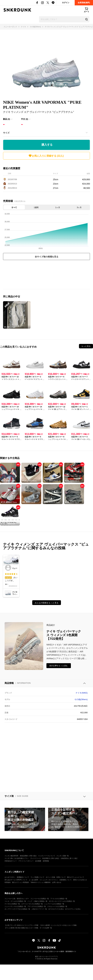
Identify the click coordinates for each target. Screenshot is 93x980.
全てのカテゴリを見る (56, 909)
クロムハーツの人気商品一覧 (57, 906)
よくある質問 (33, 880)
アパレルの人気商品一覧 (59, 899)
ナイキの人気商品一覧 (12, 904)
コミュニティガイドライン (49, 880)
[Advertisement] (46, 275)
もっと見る (86, 346)
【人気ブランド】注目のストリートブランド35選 (21, 925)
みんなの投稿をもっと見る (47, 603)
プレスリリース (35, 858)
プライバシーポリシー (26, 861)
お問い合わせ (57, 882)
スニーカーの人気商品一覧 (40, 899)
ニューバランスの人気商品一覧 (15, 906)
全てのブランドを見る (73, 909)
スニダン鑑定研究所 (11, 856)
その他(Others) (81, 699)
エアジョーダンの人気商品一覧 (32, 904)
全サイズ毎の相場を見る (47, 257)
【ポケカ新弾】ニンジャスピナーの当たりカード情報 (58, 925)
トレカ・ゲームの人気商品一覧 (15, 901)
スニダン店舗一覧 (63, 856)
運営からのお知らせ (80, 880)
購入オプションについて (76, 877)
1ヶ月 (58, 207)
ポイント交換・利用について (56, 877)
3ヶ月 (79, 207)
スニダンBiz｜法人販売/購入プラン (17, 858)
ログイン (66, 3)
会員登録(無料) (84, 3)
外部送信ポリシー (11, 861)
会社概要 (38, 861)
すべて (14, 207)
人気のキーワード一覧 (39, 909)
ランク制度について (37, 877)
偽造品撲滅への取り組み (28, 856)
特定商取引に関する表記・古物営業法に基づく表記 (60, 858)
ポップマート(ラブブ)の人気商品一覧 (17, 909)
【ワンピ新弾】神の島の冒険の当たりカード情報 (21, 928)
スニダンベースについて (47, 856)
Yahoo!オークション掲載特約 (41, 882)
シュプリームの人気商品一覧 (54, 904)
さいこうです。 (11, 577)
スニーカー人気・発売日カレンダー (17, 899)
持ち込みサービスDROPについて (16, 880)
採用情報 (46, 861)
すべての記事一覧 (46, 928)
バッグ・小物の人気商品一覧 (37, 901)
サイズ (6, 133)
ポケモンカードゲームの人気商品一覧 (62, 901)
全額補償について (66, 880)
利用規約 (8, 882)
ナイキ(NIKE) (82, 693)
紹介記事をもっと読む (59, 666)
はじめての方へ (10, 877)
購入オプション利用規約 (21, 882)
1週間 (36, 207)
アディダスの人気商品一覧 (37, 906)
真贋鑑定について (23, 877)
